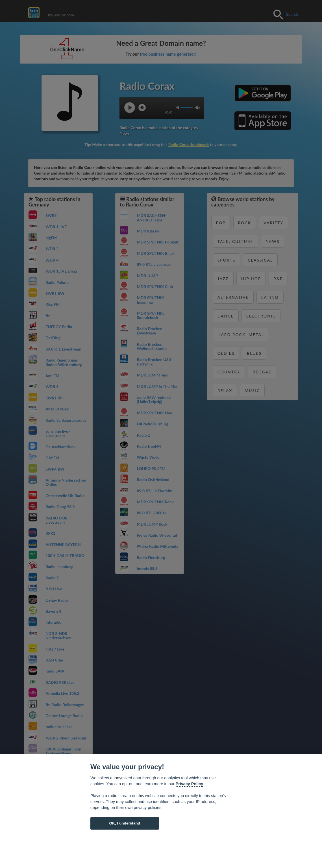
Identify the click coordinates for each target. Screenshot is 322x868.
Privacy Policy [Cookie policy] (190, 784)
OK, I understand (125, 823)
